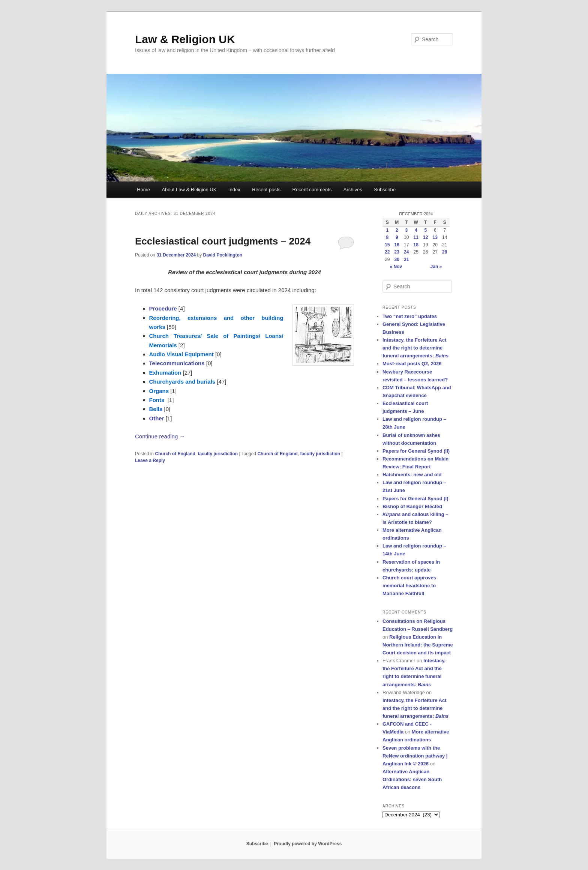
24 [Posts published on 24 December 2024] (406, 252)
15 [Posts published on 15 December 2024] (387, 245)
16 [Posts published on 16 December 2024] (397, 245)
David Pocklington (223, 255)
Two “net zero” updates (410, 316)
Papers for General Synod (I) (415, 499)
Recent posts (266, 190)
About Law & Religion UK (189, 190)
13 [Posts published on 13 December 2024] (435, 237)
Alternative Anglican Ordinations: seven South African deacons (412, 779)
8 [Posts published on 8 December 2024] (387, 237)
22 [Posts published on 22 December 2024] (387, 252)
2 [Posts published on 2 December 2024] (397, 230)
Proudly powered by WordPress (308, 844)
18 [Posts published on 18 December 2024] (416, 245)
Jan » (436, 267)
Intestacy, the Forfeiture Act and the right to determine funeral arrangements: (415, 348)
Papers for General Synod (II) (416, 451)
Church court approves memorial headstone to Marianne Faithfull (409, 586)
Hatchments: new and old (412, 475)
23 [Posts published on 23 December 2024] (397, 252)
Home (143, 190)
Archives (353, 190)
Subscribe (385, 190)
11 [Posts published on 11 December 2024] (416, 237)
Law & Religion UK (185, 39)
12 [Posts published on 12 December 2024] (425, 237)
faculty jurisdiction (218, 454)
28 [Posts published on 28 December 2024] (445, 252)
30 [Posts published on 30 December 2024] (397, 259)
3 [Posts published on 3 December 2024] (406, 230)
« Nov (396, 267)
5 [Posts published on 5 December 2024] (425, 230)
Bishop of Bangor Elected (412, 506)
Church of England (175, 454)
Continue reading (160, 436)
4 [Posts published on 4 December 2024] (416, 230)
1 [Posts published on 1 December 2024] (387, 230)
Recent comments (312, 190)
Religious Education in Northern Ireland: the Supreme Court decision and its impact (418, 645)
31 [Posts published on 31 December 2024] (406, 259)
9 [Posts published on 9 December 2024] (397, 237)
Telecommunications (177, 363)
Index (234, 190)
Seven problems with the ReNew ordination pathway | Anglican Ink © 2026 (415, 756)
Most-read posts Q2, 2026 (412, 364)
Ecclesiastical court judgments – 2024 (223, 241)
